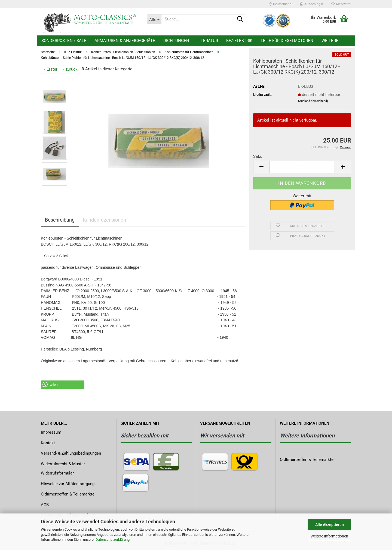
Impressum (51, 432)
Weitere (330, 41)
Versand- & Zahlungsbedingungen (71, 453)
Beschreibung (60, 220)
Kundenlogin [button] (311, 4)
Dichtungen (176, 41)
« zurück (70, 69)
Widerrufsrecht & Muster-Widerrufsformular (63, 469)
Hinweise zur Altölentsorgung (68, 484)
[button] (280, 4)
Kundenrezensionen (104, 220)
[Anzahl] (302, 167)
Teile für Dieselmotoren (287, 41)
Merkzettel (341, 4)
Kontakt (48, 443)
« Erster (50, 69)
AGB (45, 505)
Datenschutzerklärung (113, 540)
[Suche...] (154, 19)
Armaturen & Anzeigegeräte (125, 41)
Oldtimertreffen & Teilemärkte (68, 494)
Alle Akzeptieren (330, 525)
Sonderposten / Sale (64, 41)
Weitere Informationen (329, 536)
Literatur (208, 41)
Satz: (258, 156)
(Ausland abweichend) (313, 101)
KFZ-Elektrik (239, 41)
